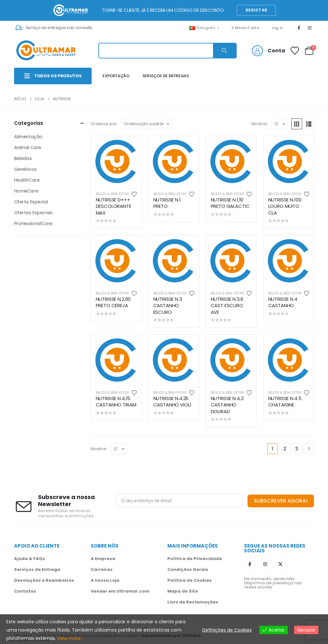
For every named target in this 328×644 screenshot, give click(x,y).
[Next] (309, 449)
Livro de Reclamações (193, 602)
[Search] (225, 51)
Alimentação (28, 137)
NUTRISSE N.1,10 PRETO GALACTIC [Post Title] (230, 203)
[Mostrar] (280, 124)
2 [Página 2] (285, 449)
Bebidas (23, 158)
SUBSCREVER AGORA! (281, 501)
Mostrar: (260, 124)
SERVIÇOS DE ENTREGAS (166, 76)
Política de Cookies (190, 580)
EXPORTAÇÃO (116, 76)
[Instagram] (309, 28)
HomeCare (26, 191)
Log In (278, 28)
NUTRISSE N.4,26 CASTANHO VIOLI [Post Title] (172, 402)
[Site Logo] (46, 51)
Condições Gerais (188, 569)
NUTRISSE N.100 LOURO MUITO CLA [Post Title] (285, 206)
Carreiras (102, 569)
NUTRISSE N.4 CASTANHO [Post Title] (283, 302)
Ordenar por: (104, 124)
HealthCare (27, 180)
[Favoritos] (295, 51)
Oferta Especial (31, 202)
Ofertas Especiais (33, 213)
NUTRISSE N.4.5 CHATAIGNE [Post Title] (285, 402)
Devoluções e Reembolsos (44, 580)
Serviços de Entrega (37, 569)
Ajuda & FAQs (30, 559)
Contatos (25, 591)
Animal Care (28, 148)
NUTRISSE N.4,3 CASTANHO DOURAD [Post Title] (227, 405)
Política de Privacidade (195, 559)
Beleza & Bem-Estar (112, 194)
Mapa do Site (183, 591)
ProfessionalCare (33, 224)
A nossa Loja (105, 580)
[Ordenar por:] (147, 124)
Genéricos (25, 169)
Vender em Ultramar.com (120, 591)
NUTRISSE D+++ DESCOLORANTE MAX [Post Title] (114, 206)
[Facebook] (299, 28)
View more (69, 638)
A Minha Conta (245, 28)
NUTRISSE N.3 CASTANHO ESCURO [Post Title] (168, 306)
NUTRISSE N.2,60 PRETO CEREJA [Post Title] (113, 302)
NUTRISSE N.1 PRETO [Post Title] (167, 203)
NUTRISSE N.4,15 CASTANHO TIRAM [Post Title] (116, 402)
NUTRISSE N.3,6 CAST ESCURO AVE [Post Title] (227, 306)
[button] (297, 124)
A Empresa (103, 559)
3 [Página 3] (297, 449)
